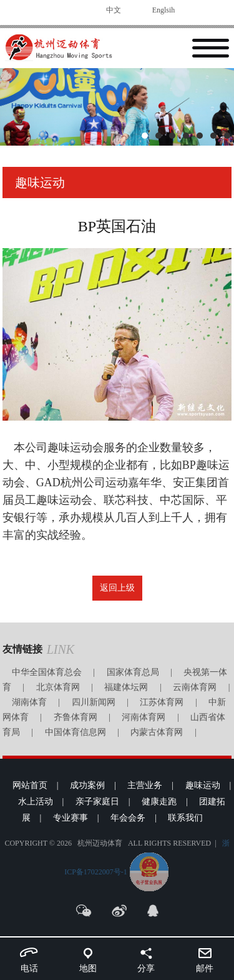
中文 (114, 10)
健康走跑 (159, 802)
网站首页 (30, 785)
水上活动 (36, 802)
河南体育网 (144, 717)
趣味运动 (203, 785)
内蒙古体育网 (157, 732)
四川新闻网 (94, 702)
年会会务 (128, 818)
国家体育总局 (133, 672)
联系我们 (185, 818)
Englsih (164, 10)
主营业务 (145, 785)
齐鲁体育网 (76, 717)
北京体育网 (58, 687)
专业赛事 (71, 818)
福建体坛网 (126, 687)
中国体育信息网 (76, 732)
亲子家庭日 (97, 802)
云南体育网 (195, 687)
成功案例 (87, 785)
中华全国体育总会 (47, 672)
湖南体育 (29, 702)
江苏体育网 (162, 702)
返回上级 (117, 588)
